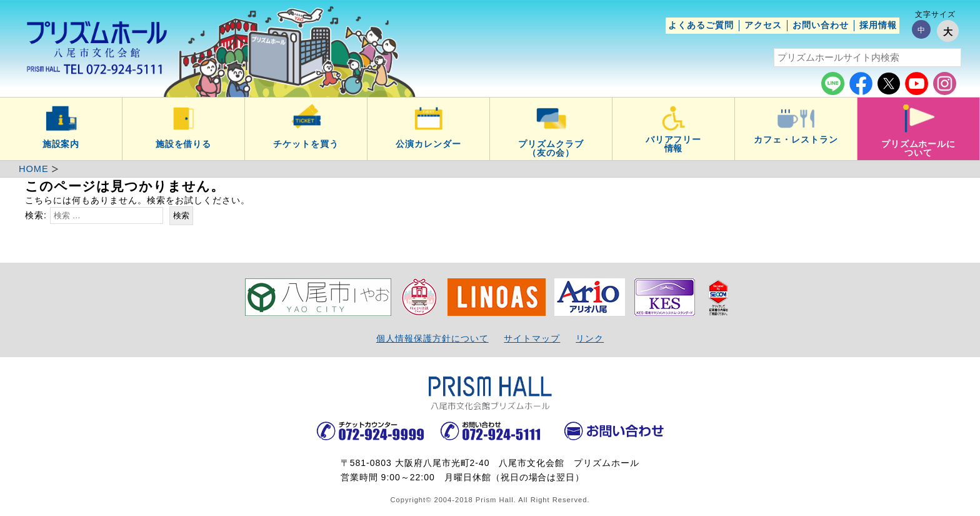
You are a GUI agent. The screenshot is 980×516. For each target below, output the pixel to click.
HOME (34, 169)
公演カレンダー (428, 144)
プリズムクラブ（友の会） (551, 148)
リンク (590, 338)
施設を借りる (184, 144)
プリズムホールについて (919, 148)
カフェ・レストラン (796, 139)
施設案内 (61, 144)
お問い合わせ (821, 25)
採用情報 (878, 25)
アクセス (763, 25)
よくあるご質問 (701, 25)
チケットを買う (306, 144)
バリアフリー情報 (674, 144)
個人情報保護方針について (432, 338)
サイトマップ (532, 338)
